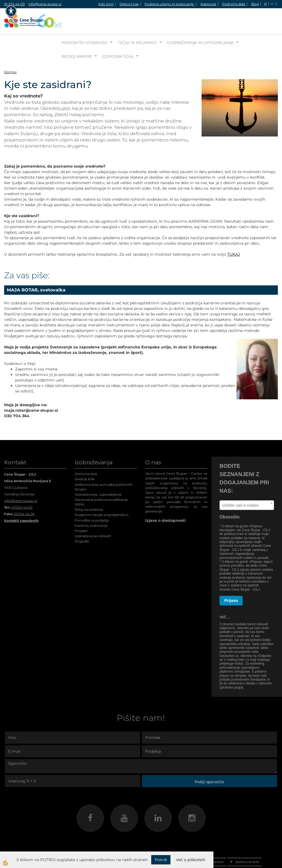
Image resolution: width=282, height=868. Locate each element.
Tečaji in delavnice (137, 22)
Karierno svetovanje (91, 505)
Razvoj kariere (77, 36)
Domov (10, 51)
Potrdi (161, 860)
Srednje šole (85, 458)
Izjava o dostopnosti (165, 500)
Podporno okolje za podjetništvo (102, 494)
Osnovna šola (86, 453)
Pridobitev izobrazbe (85, 22)
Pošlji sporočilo (209, 761)
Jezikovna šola (118, 36)
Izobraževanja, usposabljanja (98, 474)
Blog (255, 4)
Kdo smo (106, 4)
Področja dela (234, 4)
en (272, 3)
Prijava (231, 580)
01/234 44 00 (22, 487)
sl (265, 3)
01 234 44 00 (14, 4)
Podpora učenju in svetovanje (170, 4)
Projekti (81, 510)
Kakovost (208, 4)
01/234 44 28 (24, 493)
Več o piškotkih (191, 860)
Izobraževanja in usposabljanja (200, 22)
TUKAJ (234, 234)
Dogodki (82, 521)
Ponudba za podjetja (92, 500)
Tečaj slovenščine (89, 489)
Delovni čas (129, 4)
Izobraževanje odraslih (93, 515)
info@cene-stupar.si (45, 4)
